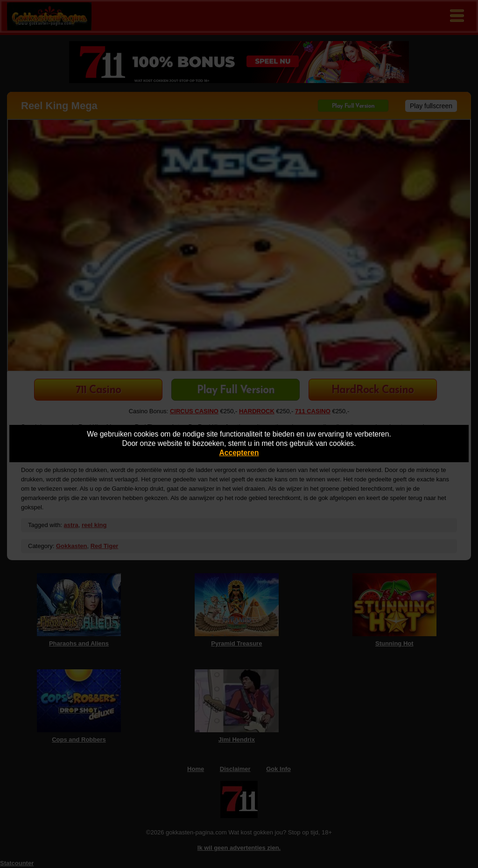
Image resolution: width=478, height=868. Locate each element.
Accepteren (239, 453)
